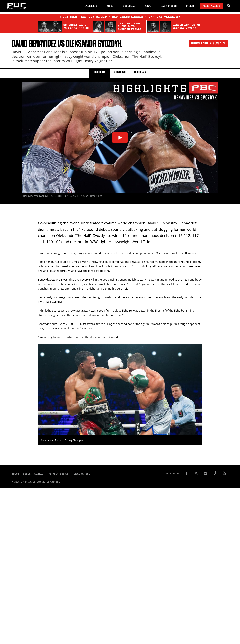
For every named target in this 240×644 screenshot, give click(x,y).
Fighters (91, 6)
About (16, 474)
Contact (40, 474)
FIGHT (140, 73)
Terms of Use (81, 474)
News (148, 6)
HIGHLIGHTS (100, 73)
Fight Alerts (211, 6)
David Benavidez (34, 43)
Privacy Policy (59, 474)
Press (190, 6)
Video (110, 6)
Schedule (129, 6)
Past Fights (169, 6)
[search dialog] (229, 6)
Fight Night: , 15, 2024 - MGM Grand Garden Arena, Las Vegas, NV (120, 17)
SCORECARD (120, 73)
